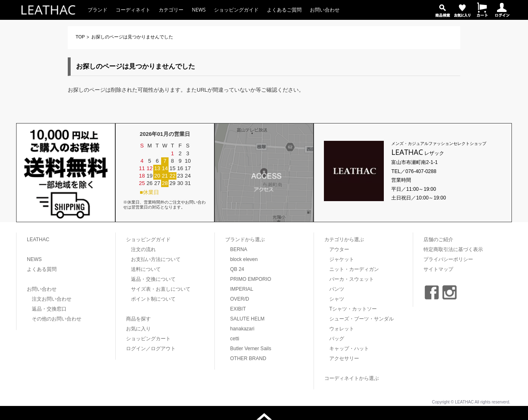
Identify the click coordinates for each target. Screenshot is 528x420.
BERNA (239, 249)
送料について (146, 269)
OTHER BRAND (248, 358)
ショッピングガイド (236, 10)
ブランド (98, 10)
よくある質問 (42, 269)
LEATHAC (38, 240)
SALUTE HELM (247, 319)
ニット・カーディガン (354, 269)
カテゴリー (171, 10)
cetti (235, 339)
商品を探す (138, 319)
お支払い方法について (156, 259)
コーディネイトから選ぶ (352, 378)
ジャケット (342, 259)
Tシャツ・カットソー (353, 309)
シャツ (337, 299)
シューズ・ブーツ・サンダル (362, 319)
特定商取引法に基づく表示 (453, 249)
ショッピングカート (148, 339)
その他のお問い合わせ (57, 319)
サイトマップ (438, 269)
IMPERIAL (242, 289)
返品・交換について (153, 279)
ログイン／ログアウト (151, 349)
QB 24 (237, 269)
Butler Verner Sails (251, 349)
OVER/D (240, 299)
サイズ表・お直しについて (161, 289)
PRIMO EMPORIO (251, 279)
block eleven (244, 259)
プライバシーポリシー (448, 259)
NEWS (199, 10)
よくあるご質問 (284, 10)
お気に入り (138, 329)
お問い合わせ (325, 10)
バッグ (337, 339)
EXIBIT (238, 309)
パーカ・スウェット (352, 279)
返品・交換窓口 (49, 309)
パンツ (337, 289)
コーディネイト (133, 10)
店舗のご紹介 (438, 240)
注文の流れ (143, 249)
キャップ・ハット (349, 349)
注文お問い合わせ (52, 299)
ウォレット (342, 329)
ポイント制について (153, 299)
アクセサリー (344, 358)
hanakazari (242, 329)
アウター (339, 249)
